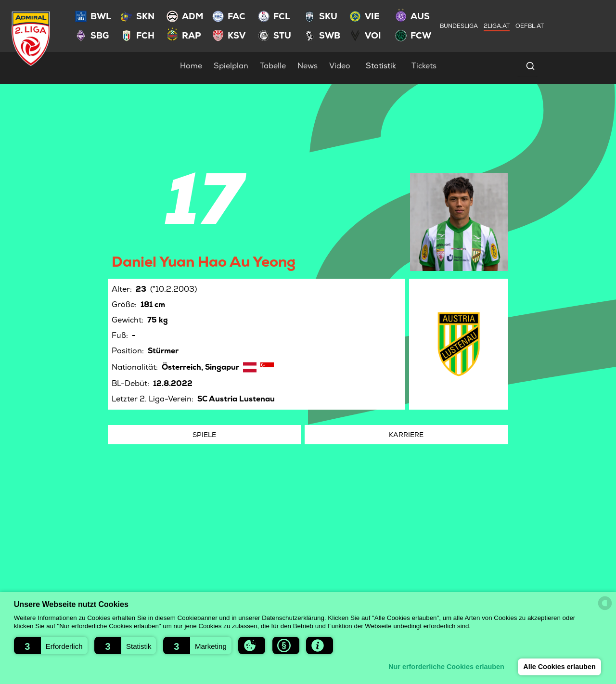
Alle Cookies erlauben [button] (559, 667)
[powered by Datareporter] (605, 603)
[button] (51, 645)
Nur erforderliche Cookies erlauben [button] (446, 667)
